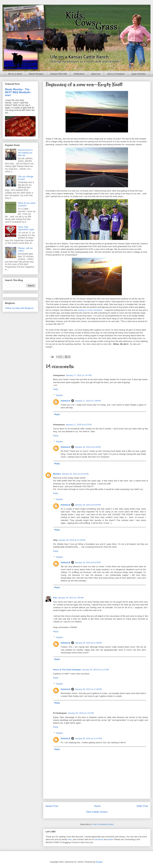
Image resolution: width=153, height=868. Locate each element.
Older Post (142, 806)
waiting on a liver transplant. (90, 310)
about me (96, 74)
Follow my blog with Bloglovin (19, 308)
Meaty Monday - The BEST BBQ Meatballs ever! (18, 92)
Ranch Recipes (36, 74)
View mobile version (97, 812)
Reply (56, 389)
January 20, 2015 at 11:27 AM (95, 670)
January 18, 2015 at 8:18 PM (88, 447)
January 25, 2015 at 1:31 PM (81, 713)
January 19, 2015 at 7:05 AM (71, 598)
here (70, 839)
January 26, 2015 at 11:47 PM (88, 738)
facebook (99, 839)
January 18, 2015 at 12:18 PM (72, 540)
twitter (110, 839)
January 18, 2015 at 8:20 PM (88, 505)
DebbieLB (65, 401)
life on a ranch (15, 74)
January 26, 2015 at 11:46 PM (88, 643)
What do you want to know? (27, 204)
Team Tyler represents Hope (26, 228)
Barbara (57, 474)
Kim (55, 598)
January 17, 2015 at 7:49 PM (88, 401)
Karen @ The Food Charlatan (67, 670)
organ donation (139, 74)
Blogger (99, 862)
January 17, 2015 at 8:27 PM (79, 425)
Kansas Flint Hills (59, 74)
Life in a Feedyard (116, 74)
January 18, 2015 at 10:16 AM (75, 474)
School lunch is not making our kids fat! (25, 153)
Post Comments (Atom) (103, 824)
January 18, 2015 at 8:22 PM (88, 562)
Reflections (79, 74)
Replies (60, 395)
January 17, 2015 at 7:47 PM (79, 375)
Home (97, 806)
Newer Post (52, 806)
